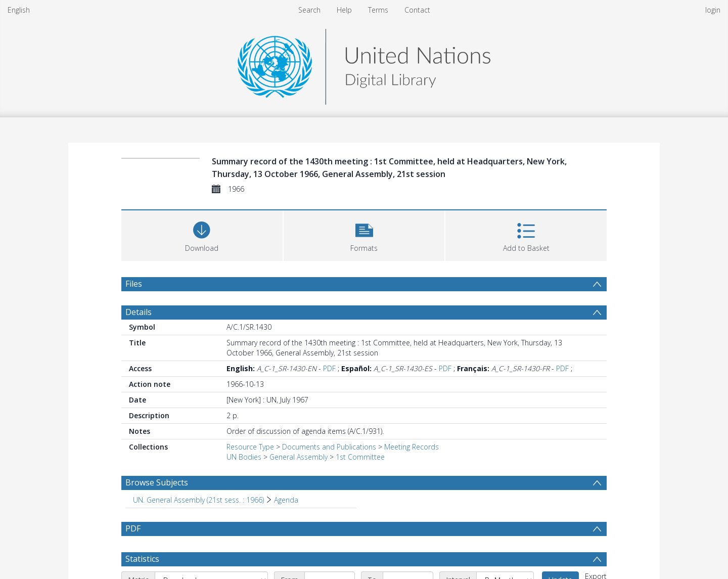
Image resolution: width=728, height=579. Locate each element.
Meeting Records (412, 447)
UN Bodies (244, 457)
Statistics (142, 559)
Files (134, 284)
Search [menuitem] (309, 10)
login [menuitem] (713, 10)
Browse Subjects (157, 482)
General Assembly (299, 457)
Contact (417, 10)
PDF (329, 368)
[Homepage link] (364, 64)
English (19, 10)
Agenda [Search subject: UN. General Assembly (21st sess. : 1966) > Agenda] (286, 500)
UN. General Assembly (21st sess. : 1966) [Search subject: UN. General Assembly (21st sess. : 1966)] (198, 500)
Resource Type (250, 447)
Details (139, 312)
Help (344, 10)
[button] (364, 234)
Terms (378, 10)
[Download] (202, 234)
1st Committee (360, 457)
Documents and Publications (329, 447)
